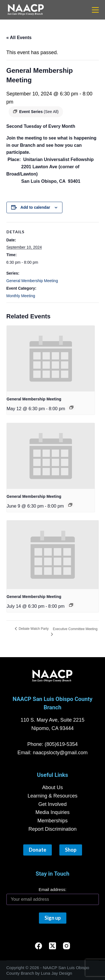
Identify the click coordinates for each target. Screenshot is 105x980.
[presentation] (51, 359)
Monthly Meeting (21, 296)
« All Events (19, 38)
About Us (52, 787)
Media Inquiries (52, 812)
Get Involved (53, 804)
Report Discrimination (52, 829)
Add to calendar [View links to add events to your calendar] (35, 207)
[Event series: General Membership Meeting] (71, 407)
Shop (71, 850)
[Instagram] (66, 946)
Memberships (52, 821)
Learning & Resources (52, 796)
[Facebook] (39, 946)
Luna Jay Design (57, 973)
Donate (38, 850)
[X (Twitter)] (53, 946)
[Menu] (95, 10)
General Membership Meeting (32, 281)
